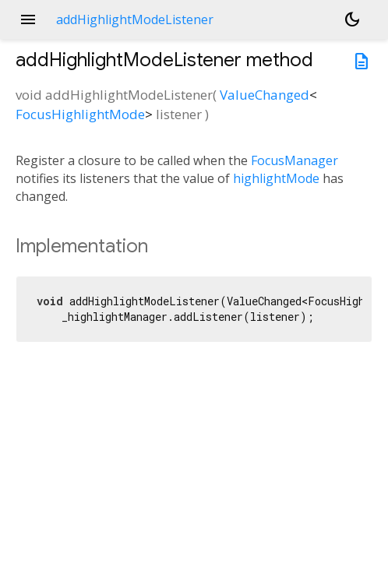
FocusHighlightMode (80, 114)
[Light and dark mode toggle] (352, 19)
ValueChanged (265, 95)
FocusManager (295, 160)
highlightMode (276, 178)
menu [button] (28, 19)
